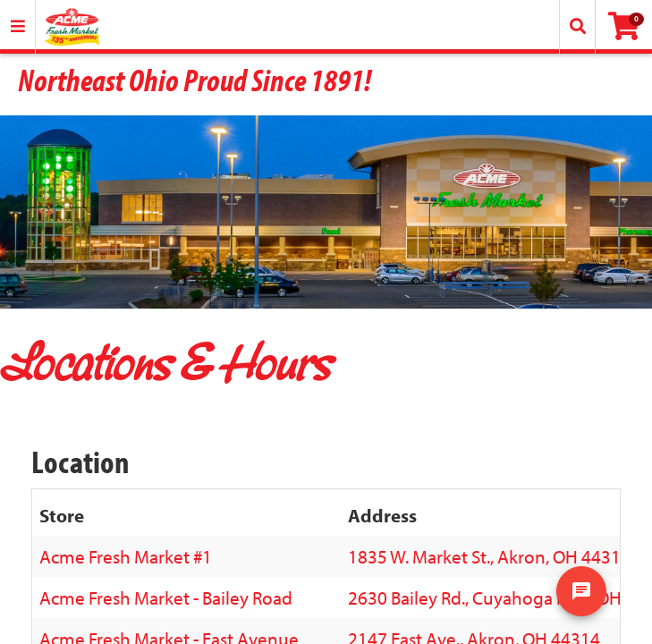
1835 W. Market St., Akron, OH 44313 (489, 556)
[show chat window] (581, 591)
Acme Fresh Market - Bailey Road (166, 597)
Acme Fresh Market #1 (126, 556)
